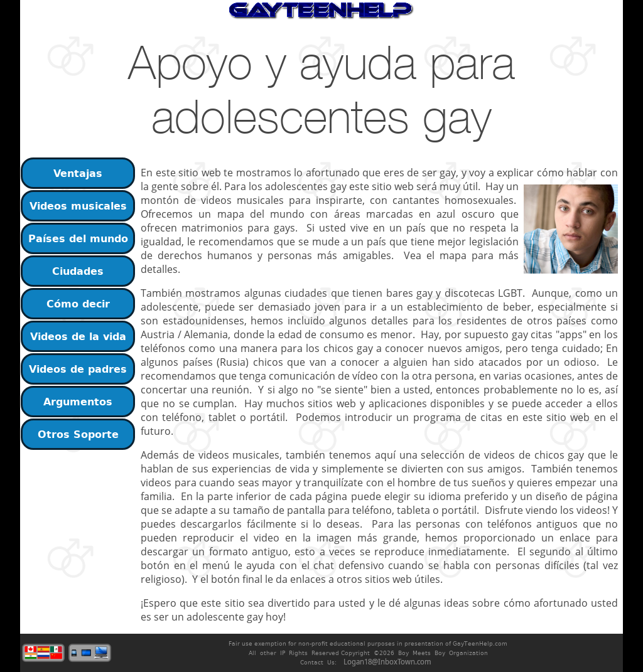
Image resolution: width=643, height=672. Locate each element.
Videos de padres (78, 369)
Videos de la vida (78, 336)
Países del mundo (78, 238)
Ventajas (78, 173)
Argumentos (78, 402)
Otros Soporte (78, 434)
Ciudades (78, 271)
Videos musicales (78, 206)
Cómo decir (78, 304)
